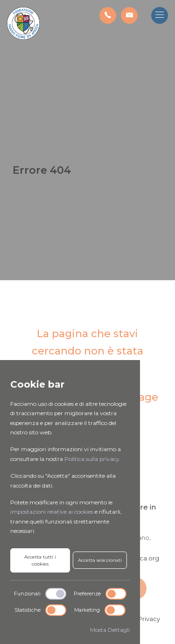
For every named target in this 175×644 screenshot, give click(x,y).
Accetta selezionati (100, 560)
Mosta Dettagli (110, 630)
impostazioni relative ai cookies (52, 512)
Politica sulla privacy (92, 459)
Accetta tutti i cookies (40, 560)
